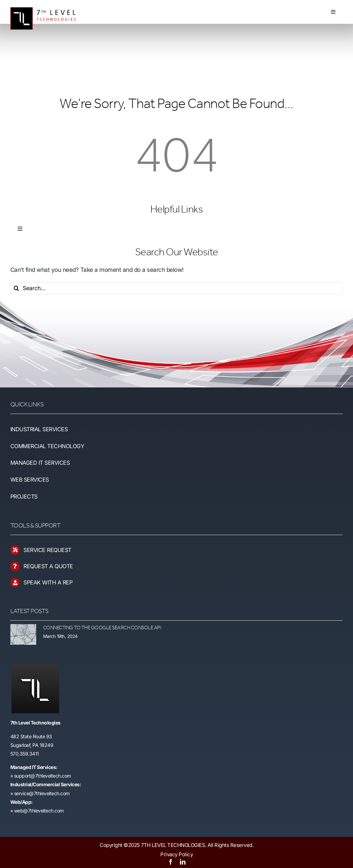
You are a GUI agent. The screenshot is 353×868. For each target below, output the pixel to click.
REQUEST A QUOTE (48, 566)
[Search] (16, 288)
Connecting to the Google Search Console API (102, 628)
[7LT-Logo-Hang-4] (47, 5)
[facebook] (171, 862)
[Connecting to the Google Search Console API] (23, 634)
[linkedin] (183, 862)
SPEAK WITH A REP (48, 582)
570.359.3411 (25, 754)
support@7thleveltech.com (43, 776)
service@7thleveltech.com (42, 793)
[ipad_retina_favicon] (35, 667)
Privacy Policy (176, 854)
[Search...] (176, 288)
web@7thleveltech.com (39, 811)
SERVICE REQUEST (47, 550)
